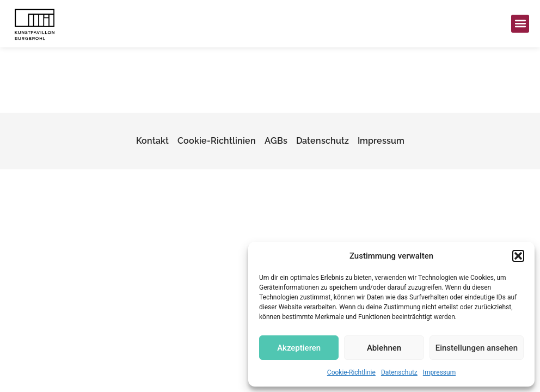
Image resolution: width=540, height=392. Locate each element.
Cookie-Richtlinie (351, 372)
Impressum (439, 372)
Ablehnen (384, 348)
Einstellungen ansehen (477, 348)
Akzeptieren (299, 348)
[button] (518, 256)
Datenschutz (399, 372)
